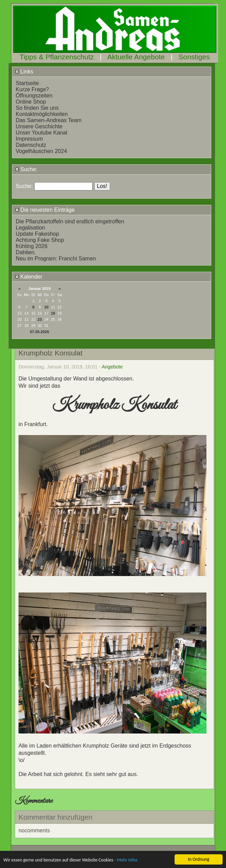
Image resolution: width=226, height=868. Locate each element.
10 (46, 307)
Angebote (112, 367)
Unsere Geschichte (39, 126)
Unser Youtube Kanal (41, 133)
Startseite (27, 83)
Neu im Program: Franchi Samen (56, 259)
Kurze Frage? (32, 89)
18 (53, 313)
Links (24, 72)
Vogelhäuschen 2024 (41, 151)
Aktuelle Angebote (136, 57)
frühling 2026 (32, 246)
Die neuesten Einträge (45, 210)
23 (40, 319)
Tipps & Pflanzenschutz (57, 57)
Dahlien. (26, 252)
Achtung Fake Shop (40, 240)
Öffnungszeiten (34, 96)
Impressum (29, 139)
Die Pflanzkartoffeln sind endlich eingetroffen (70, 221)
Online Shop (31, 102)
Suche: (26, 169)
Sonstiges (194, 57)
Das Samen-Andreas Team (49, 120)
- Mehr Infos (126, 860)
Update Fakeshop (37, 234)
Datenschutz (31, 145)
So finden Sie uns (37, 108)
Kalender (29, 277)
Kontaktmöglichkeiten (42, 114)
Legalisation (30, 228)
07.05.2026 (39, 332)
